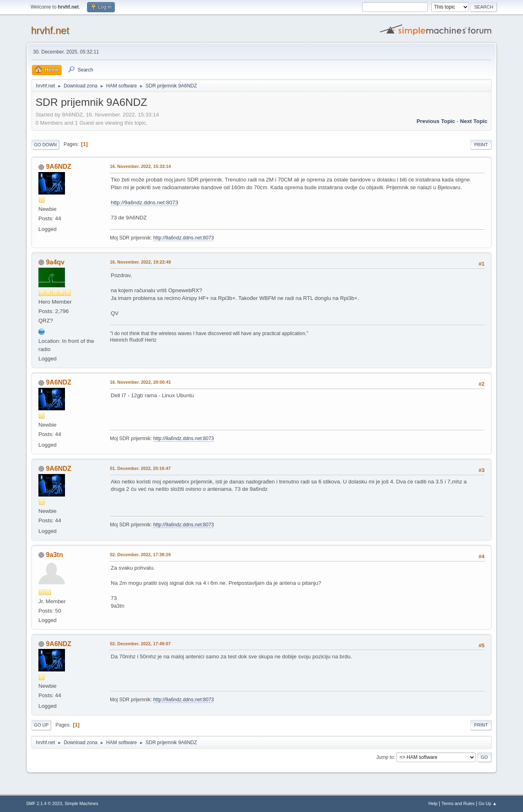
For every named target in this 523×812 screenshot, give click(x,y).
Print (481, 145)
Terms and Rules (458, 803)
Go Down (45, 145)
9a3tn (54, 555)
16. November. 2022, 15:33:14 (140, 166)
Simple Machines (81, 803)
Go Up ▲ (488, 803)
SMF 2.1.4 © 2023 (44, 803)
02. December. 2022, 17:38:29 (140, 555)
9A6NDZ (58, 167)
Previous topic (436, 121)
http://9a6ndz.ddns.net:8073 (144, 202)
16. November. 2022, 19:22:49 (140, 262)
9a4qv (55, 262)
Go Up (41, 725)
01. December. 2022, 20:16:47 (140, 468)
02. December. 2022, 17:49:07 (140, 644)
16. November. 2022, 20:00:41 (140, 382)
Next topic (474, 121)
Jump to (385, 757)
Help (433, 803)
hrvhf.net (50, 30)
